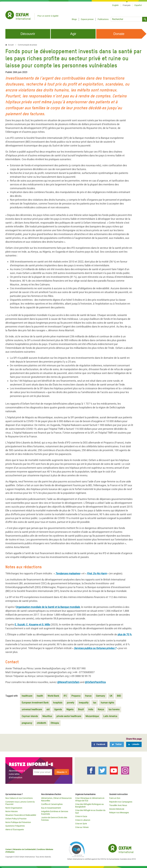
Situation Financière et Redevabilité (21, 815)
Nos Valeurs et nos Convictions (19, 798)
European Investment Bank (35, 703)
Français (127, 5)
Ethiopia (55, 723)
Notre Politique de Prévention (18, 822)
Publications (103, 19)
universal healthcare (32, 709)
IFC (65, 696)
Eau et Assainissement (51, 808)
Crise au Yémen (82, 827)
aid (48, 709)
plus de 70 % (125, 634)
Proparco (76, 696)
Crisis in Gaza (81, 816)
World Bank (53, 696)
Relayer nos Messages (119, 813)
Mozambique (92, 716)
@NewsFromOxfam (68, 682)
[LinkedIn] (134, 744)
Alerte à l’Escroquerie (15, 830)
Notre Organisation (14, 808)
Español (138, 5)
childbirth (41, 723)
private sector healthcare (69, 716)
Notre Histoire (11, 811)
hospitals (58, 703)
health (40, 696)
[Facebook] (99, 744)
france (88, 696)
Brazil (81, 709)
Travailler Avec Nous (118, 805)
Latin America (110, 716)
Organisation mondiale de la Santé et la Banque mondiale (48, 607)
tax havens (114, 709)
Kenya (101, 709)
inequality (84, 703)
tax (95, 703)
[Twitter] (117, 744)
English (115, 5)
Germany (100, 696)
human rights (107, 703)
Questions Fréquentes (15, 826)
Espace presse (87, 19)
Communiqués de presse (27, 45)
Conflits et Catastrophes (52, 804)
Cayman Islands (30, 716)
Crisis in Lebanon (83, 820)
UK (111, 696)
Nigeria (70, 709)
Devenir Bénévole (117, 809)
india (91, 709)
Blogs (74, 19)
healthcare (27, 696)
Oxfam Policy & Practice (16, 819)
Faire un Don (115, 798)
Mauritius (47, 716)
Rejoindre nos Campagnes (121, 802)
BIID (119, 696)
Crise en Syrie (81, 824)
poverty (71, 703)
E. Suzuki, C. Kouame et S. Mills (32, 625)
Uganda (58, 709)
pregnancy (27, 723)
